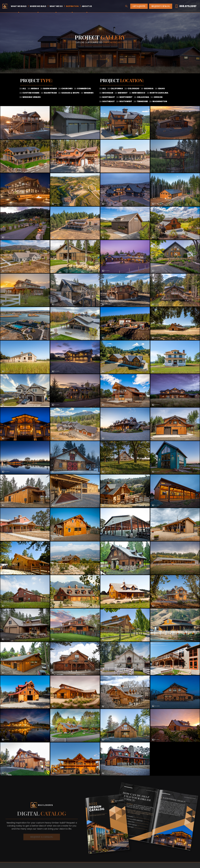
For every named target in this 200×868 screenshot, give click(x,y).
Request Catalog (161, 6)
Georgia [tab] (149, 89)
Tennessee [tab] (142, 101)
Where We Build (38, 6)
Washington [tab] (159, 101)
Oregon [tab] (158, 97)
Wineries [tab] (88, 93)
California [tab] (117, 89)
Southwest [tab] (126, 101)
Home (5, 6)
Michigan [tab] (108, 93)
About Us (87, 6)
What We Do (56, 6)
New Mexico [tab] (139, 93)
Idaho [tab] (161, 89)
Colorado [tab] (133, 89)
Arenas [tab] (35, 89)
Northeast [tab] (108, 97)
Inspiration (72, 6)
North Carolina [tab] (159, 93)
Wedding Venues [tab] (31, 97)
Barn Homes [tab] (50, 89)
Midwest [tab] (122, 93)
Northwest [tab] (126, 97)
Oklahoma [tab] (143, 97)
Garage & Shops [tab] (70, 93)
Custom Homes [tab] (31, 93)
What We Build (19, 6)
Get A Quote (139, 6)
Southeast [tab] (108, 101)
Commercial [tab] (84, 89)
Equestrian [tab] (50, 93)
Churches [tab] (67, 89)
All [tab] (24, 89)
